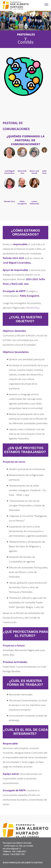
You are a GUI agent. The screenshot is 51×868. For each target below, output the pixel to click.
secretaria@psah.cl (12, 848)
